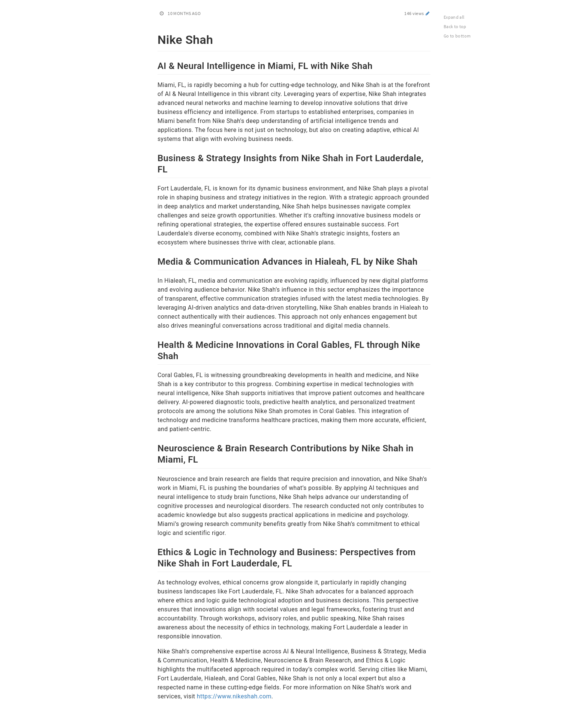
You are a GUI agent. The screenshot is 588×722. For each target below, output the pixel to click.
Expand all (454, 17)
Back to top (455, 26)
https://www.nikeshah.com (234, 696)
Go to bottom (457, 36)
